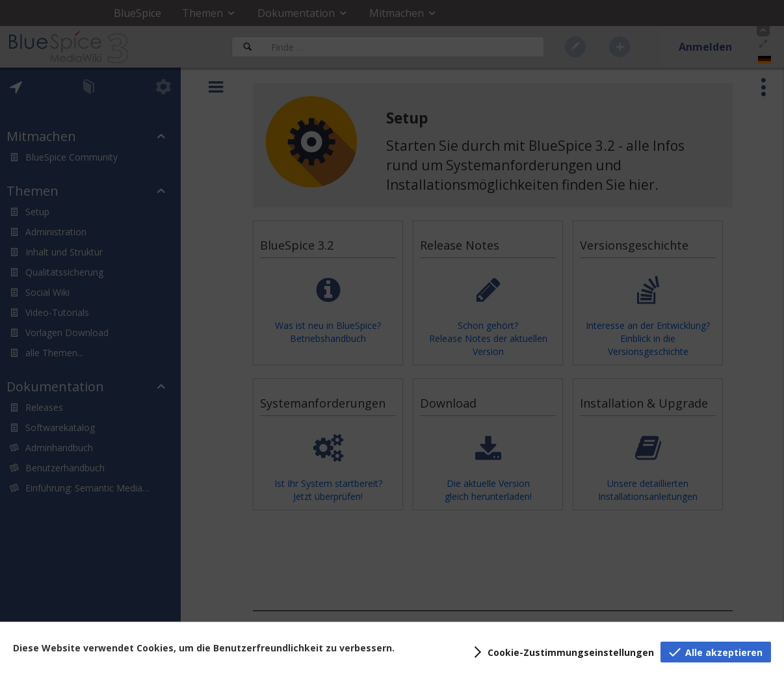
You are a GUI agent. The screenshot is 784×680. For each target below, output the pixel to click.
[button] (562, 652)
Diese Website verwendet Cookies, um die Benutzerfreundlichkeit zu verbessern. (204, 648)
